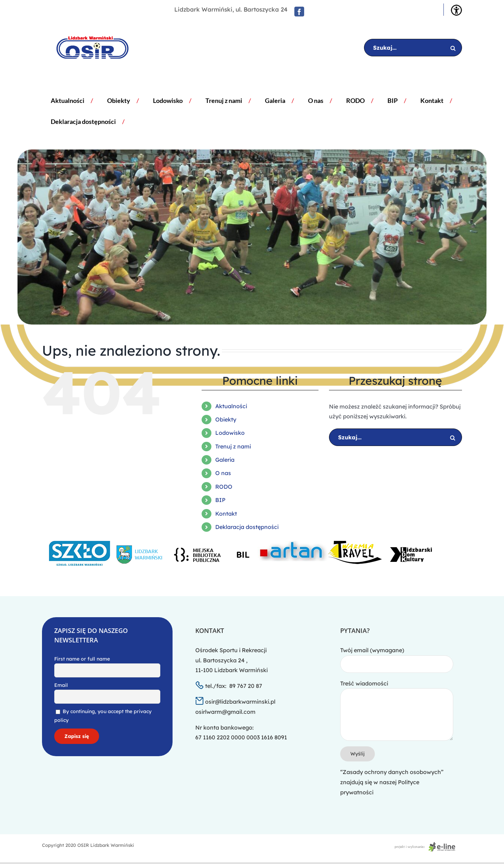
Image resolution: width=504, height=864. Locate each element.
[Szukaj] (453, 48)
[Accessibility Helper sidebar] (456, 10)
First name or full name (82, 659)
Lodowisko (230, 433)
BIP (220, 500)
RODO (224, 487)
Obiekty (226, 419)
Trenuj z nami (233, 446)
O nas (223, 473)
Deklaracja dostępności (247, 527)
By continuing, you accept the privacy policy (103, 716)
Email (61, 685)
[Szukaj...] (413, 48)
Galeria (225, 460)
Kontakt (226, 514)
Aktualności (231, 406)
